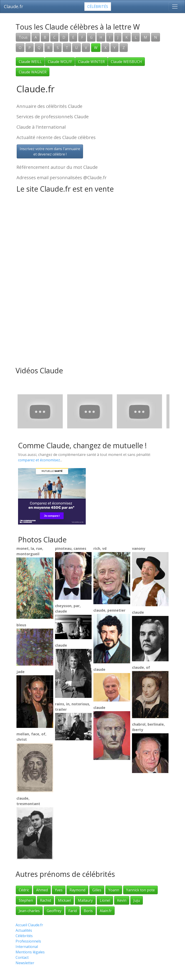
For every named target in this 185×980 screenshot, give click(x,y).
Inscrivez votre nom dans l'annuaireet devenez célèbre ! (50, 151)
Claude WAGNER (33, 72)
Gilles (97, 890)
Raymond (77, 890)
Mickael (64, 900)
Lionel (105, 900)
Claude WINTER (91, 62)
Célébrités (98, 7)
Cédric (24, 890)
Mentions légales (30, 952)
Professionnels (28, 941)
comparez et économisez (39, 460)
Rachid (45, 900)
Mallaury (85, 900)
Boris (88, 911)
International (27, 947)
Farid (73, 911)
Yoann (114, 890)
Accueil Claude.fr (29, 925)
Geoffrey (54, 911)
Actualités (24, 930)
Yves (59, 890)
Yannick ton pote (140, 890)
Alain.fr (106, 911)
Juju (137, 900)
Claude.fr (14, 6)
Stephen (26, 900)
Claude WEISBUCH (126, 62)
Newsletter (25, 963)
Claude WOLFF (60, 62)
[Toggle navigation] (175, 7)
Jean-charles (29, 911)
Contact (22, 957)
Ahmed (42, 890)
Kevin (122, 900)
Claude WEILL (30, 62)
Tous (23, 37)
